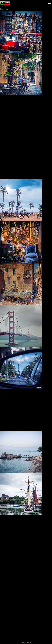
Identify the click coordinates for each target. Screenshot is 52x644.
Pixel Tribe (29, 643)
